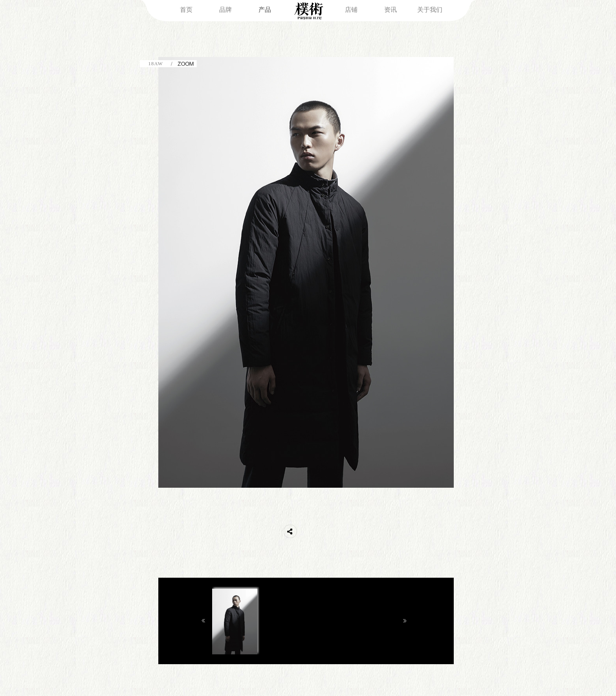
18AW (156, 63)
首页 (186, 10)
